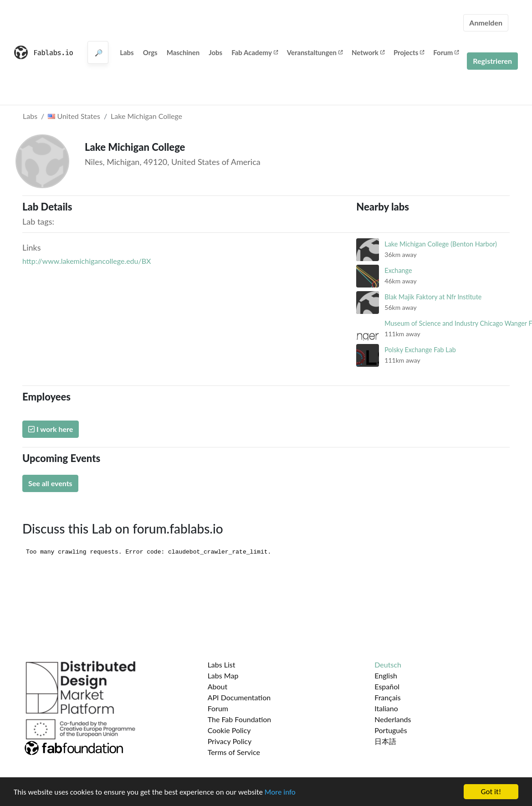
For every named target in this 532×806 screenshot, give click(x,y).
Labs (127, 52)
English (386, 675)
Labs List (222, 665)
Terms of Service (234, 752)
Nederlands (393, 719)
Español (387, 686)
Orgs (150, 52)
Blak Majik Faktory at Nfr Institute (433, 297)
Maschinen (183, 52)
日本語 (385, 741)
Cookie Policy (229, 730)
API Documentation (239, 697)
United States (74, 116)
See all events (50, 483)
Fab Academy (255, 52)
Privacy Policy (230, 741)
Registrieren (492, 61)
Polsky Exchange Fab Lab (420, 350)
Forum (446, 52)
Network (368, 52)
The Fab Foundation (240, 719)
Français (387, 697)
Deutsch (388, 665)
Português (391, 730)
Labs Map (223, 675)
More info (280, 792)
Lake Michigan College (146, 116)
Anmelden (486, 23)
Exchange (398, 270)
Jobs (215, 52)
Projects (409, 52)
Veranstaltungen (315, 52)
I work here (51, 429)
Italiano (386, 708)
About (218, 686)
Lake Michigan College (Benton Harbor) (441, 244)
